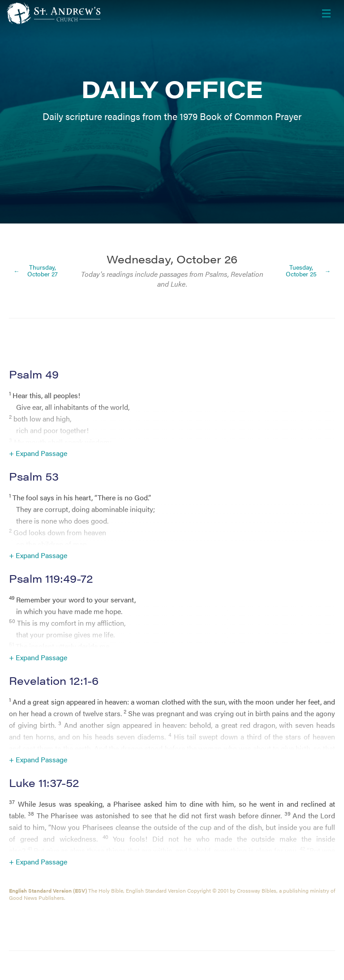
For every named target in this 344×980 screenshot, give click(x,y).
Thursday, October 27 (43, 271)
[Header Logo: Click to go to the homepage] (78, 13)
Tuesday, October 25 (301, 271)
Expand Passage (41, 453)
